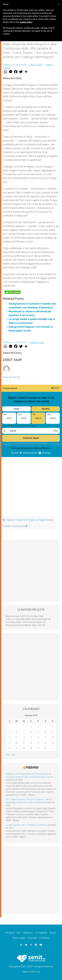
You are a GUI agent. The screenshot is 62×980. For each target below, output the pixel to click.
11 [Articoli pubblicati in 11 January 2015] (53, 732)
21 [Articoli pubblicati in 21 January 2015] (24, 743)
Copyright (32, 938)
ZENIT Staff (36, 65)
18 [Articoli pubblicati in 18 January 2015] (53, 737)
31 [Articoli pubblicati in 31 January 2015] (45, 748)
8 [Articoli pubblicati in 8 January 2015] (31, 732)
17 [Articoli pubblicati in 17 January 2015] (45, 737)
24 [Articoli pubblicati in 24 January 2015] (45, 743)
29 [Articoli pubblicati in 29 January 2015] (31, 748)
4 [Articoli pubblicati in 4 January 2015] (53, 727)
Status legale (19, 938)
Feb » (13, 755)
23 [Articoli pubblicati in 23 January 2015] (38, 743)
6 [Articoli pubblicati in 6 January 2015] (17, 732)
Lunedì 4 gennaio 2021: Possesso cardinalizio (26, 825)
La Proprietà (41, 933)
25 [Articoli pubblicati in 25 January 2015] (53, 743)
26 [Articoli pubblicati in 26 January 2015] (9, 748)
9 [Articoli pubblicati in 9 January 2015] (38, 732)
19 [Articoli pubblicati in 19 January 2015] (9, 743)
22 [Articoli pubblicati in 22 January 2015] (31, 743)
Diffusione (28, 933)
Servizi (52, 933)
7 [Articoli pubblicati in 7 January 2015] (24, 732)
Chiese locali (37, 342)
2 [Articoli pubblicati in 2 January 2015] (38, 727)
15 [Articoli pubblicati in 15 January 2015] (31, 737)
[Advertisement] (31, 496)
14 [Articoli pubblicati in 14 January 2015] (24, 737)
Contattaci (44, 938)
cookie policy (26, 22)
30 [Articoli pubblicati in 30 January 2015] (38, 748)
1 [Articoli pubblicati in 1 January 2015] (31, 727)
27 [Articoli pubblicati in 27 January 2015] (17, 748)
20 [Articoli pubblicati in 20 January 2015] (17, 743)
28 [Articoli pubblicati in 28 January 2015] (24, 748)
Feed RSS (32, 767)
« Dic (8, 755)
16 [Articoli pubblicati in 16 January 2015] (38, 737)
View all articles (12, 377)
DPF (19, 933)
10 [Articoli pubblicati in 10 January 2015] (45, 732)
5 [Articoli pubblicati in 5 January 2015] (9, 732)
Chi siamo (10, 933)
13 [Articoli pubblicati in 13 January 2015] (17, 737)
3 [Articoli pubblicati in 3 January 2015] (45, 727)
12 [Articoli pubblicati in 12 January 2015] (9, 737)
